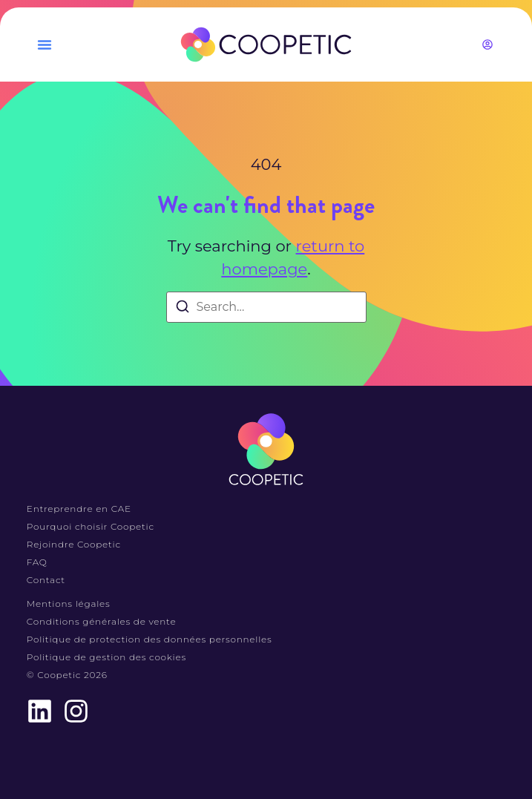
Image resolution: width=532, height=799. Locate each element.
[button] (45, 45)
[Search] (183, 309)
